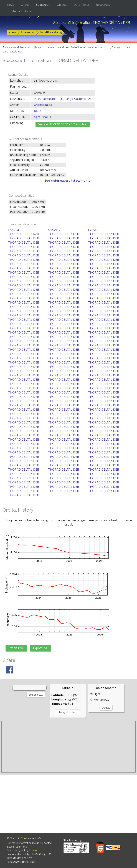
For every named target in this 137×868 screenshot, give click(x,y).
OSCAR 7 (54, 230)
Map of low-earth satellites (53, 47)
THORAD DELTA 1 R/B (24, 234)
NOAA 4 (14, 230)
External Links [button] (19, 11)
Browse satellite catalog (18, 47)
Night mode (100, 700)
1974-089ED (42, 117)
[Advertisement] (68, 747)
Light (95, 694)
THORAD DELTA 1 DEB (64, 234)
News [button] (11, 5)
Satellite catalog (51, 32)
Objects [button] (62, 5)
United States (43, 105)
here (34, 851)
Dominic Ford (18, 838)
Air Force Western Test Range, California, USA (64, 99)
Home (13, 32)
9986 (38, 111)
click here (21, 847)
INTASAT (94, 230)
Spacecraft (28, 32)
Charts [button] (26, 5)
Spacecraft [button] (44, 5)
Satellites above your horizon (90, 47)
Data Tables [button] (82, 5)
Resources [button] (103, 5)
